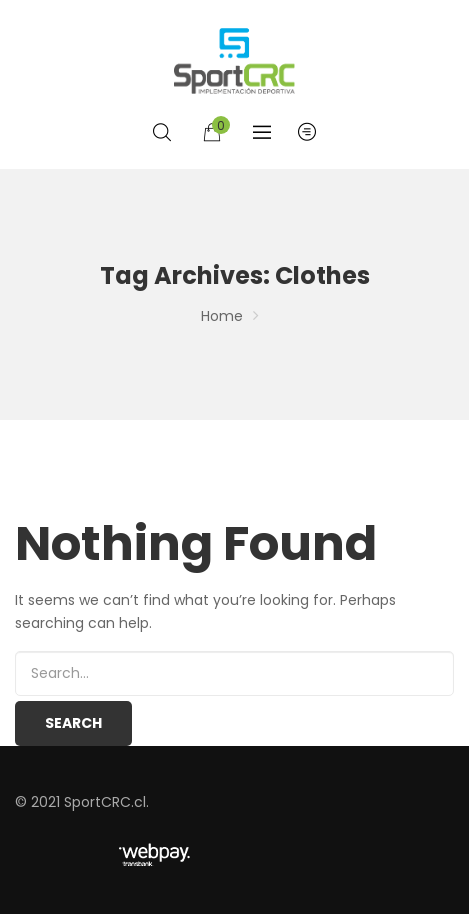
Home (222, 316)
